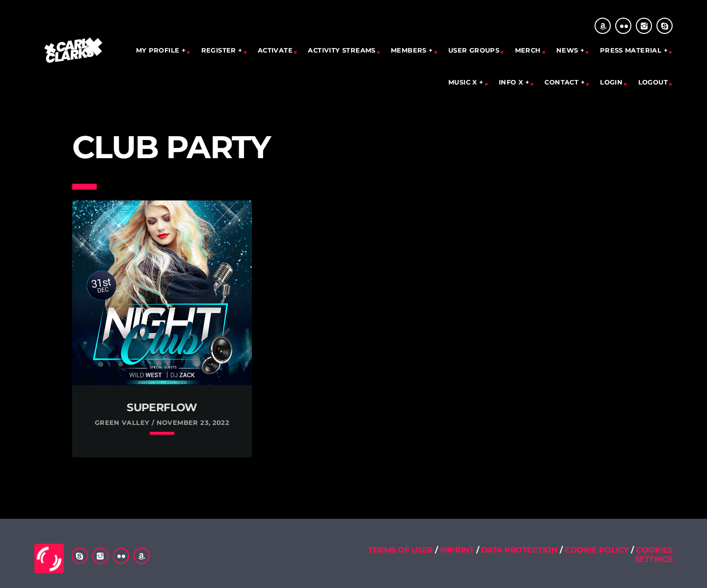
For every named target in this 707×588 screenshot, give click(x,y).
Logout (653, 82)
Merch (528, 50)
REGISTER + (222, 50)
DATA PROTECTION (519, 550)
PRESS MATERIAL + (634, 50)
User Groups (474, 50)
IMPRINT (457, 550)
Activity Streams (341, 50)
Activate (275, 50)
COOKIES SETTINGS (654, 555)
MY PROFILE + (161, 50)
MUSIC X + (466, 82)
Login (611, 82)
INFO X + (514, 82)
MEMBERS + (412, 50)
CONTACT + (565, 82)
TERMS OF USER (401, 550)
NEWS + (570, 50)
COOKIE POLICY (598, 550)
